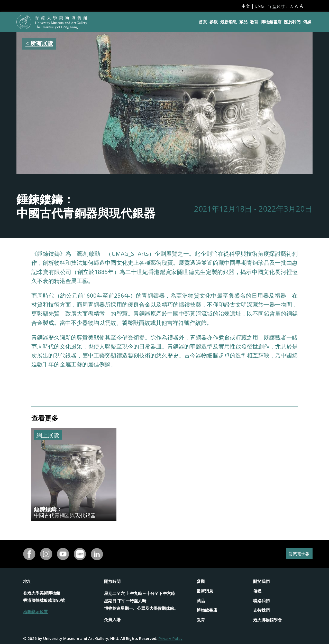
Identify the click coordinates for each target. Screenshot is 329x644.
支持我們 (261, 610)
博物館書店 (271, 22)
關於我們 (292, 22)
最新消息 (229, 22)
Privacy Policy (170, 638)
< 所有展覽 (39, 43)
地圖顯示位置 (35, 612)
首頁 (203, 22)
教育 (254, 22)
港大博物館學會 (268, 620)
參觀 (214, 22)
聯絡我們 (261, 601)
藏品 (243, 22)
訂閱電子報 (297, 554)
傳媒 (307, 22)
